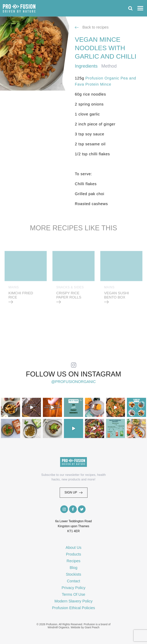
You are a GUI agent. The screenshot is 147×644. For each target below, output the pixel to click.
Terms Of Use (73, 594)
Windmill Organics (58, 627)
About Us (73, 547)
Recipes (73, 561)
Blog (73, 568)
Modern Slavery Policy (74, 601)
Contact (74, 581)
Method (109, 66)
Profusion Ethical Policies (74, 608)
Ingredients (86, 66)
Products (74, 554)
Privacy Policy (73, 588)
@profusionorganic (74, 382)
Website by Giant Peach (85, 627)
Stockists (73, 574)
